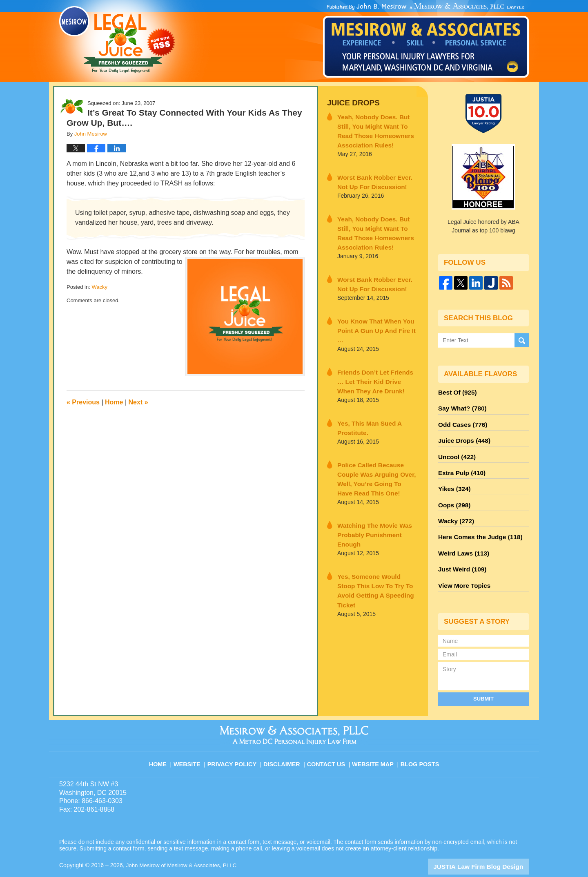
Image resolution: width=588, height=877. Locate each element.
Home (114, 402)
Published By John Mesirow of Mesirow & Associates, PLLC (426, 40)
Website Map (374, 742)
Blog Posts (419, 742)
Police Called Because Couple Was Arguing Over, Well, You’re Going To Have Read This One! (377, 447)
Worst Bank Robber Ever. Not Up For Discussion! (375, 177)
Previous (83, 402)
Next (138, 402)
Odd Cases (461, 421)
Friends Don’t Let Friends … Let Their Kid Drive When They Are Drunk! (376, 358)
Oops (453, 495)
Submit (483, 680)
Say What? (460, 406)
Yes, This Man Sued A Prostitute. (365, 403)
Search (522, 340)
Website (194, 742)
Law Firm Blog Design (490, 848)
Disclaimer (285, 742)
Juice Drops (351, 102)
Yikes (453, 480)
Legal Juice (117, 40)
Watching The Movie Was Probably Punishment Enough (375, 491)
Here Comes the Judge (477, 524)
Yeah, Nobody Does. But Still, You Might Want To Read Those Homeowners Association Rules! (377, 128)
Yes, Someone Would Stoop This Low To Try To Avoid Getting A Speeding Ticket (373, 536)
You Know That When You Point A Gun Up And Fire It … (374, 314)
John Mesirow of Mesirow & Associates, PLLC (184, 847)
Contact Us (329, 742)
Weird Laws (461, 539)
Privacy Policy (237, 742)
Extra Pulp (460, 465)
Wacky (99, 287)
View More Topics (462, 568)
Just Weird (460, 553)
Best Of (456, 392)
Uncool (455, 451)
